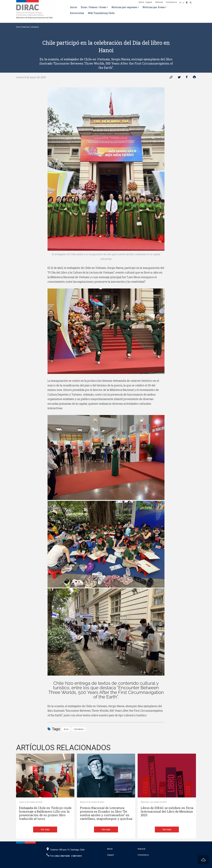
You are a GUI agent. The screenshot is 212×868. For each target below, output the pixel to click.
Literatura (35, 27)
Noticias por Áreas (154, 7)
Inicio (74, 7)
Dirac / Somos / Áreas (93, 7)
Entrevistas (77, 13)
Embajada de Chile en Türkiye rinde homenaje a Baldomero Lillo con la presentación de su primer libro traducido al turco (45, 813)
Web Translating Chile (101, 13)
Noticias (26, 27)
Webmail (159, 2)
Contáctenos (171, 2)
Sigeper (149, 2)
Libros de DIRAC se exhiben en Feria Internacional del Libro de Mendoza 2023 (167, 811)
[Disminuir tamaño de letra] (184, 2)
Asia (66, 729)
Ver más (45, 830)
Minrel (141, 2)
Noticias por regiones (124, 7)
